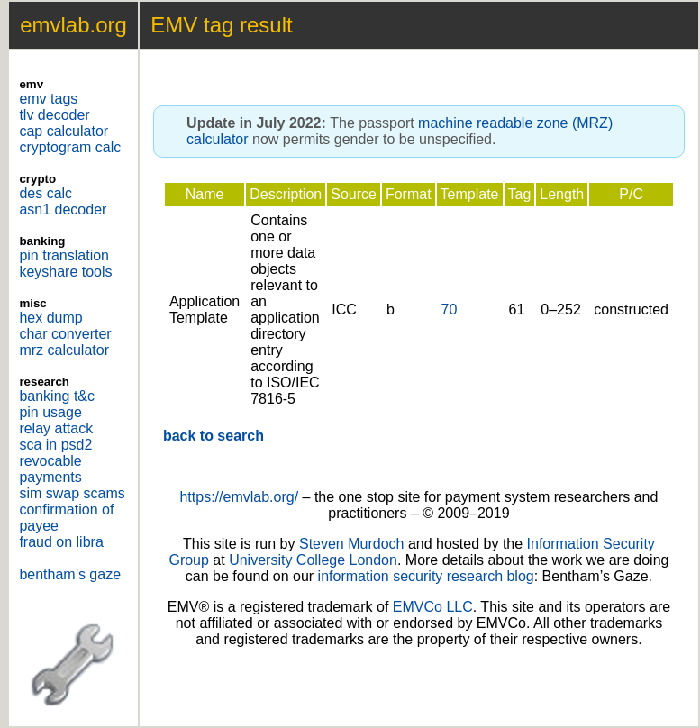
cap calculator (64, 131)
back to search (214, 436)
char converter (65, 334)
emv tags (48, 99)
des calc (45, 193)
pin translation (64, 255)
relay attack (56, 428)
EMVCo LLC (433, 607)
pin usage (50, 412)
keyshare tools (65, 272)
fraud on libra (61, 542)
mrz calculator (64, 350)
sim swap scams (72, 493)
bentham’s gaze (70, 574)
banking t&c (57, 396)
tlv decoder (54, 115)
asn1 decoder (63, 209)
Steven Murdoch (352, 544)
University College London (313, 560)
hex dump (50, 318)
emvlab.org (73, 25)
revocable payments (50, 469)
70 (450, 309)
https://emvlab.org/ (239, 497)
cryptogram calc (70, 147)
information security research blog (426, 576)
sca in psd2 (55, 445)
